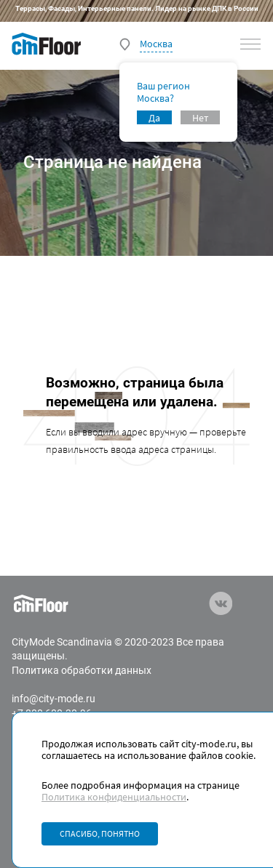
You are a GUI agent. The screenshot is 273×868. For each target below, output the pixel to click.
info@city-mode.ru (54, 699)
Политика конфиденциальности (114, 797)
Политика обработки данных (82, 670)
